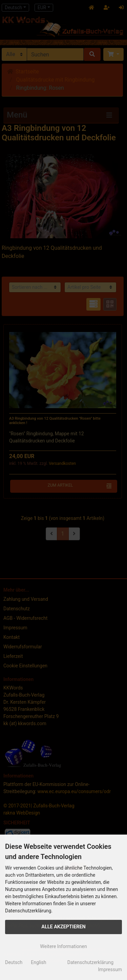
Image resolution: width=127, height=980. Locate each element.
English (38, 962)
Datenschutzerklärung (90, 962)
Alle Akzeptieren (63, 927)
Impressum (110, 969)
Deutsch (14, 962)
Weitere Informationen (63, 946)
